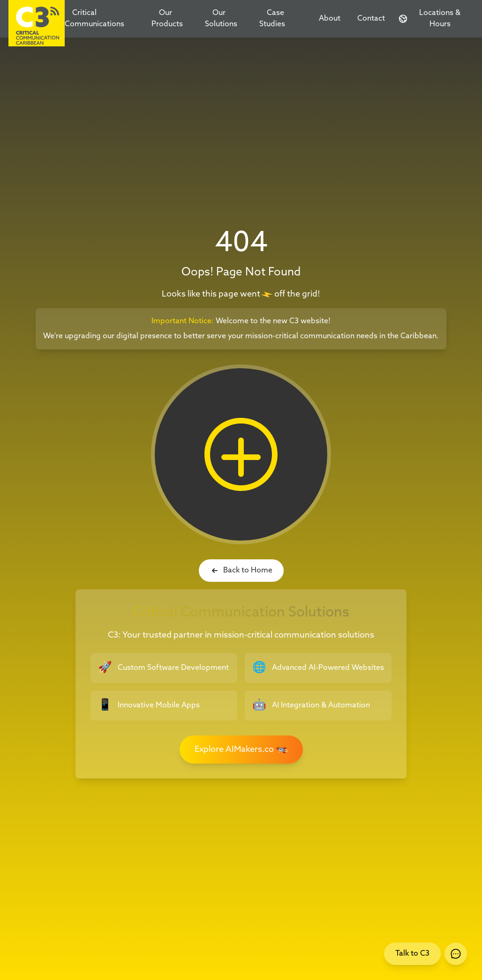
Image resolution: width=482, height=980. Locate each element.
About (330, 19)
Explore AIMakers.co (243, 749)
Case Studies (272, 19)
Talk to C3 (412, 954)
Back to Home (241, 571)
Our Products (167, 19)
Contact (371, 19)
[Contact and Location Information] (433, 19)
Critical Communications (94, 19)
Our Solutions (221, 19)
